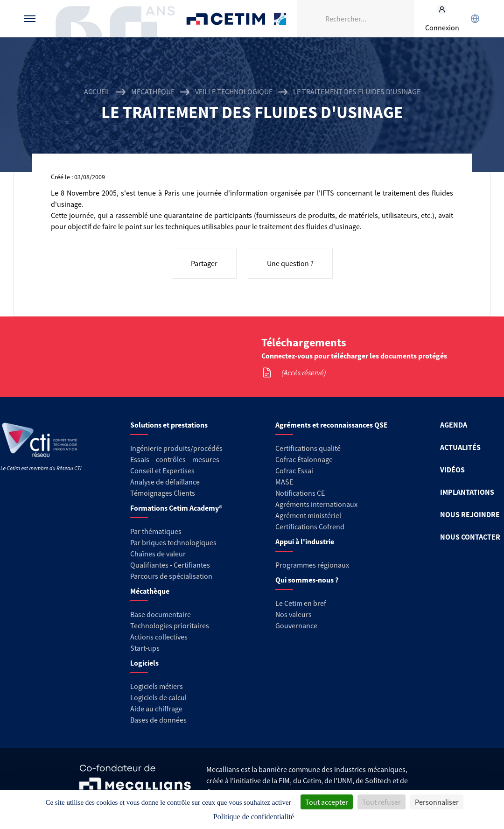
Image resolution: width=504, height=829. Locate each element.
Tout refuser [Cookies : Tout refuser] (381, 802)
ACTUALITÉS (460, 447)
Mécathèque (153, 91)
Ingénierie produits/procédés (176, 448)
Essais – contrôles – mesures (175, 459)
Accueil (97, 91)
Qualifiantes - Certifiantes (170, 565)
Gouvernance (296, 625)
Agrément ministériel (308, 515)
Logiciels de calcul (158, 697)
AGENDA (454, 425)
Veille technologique (234, 91)
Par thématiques (156, 531)
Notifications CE (300, 493)
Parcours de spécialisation (171, 576)
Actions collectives (159, 637)
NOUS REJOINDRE (470, 514)
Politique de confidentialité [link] (254, 817)
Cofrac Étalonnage (304, 459)
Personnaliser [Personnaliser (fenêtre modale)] (437, 802)
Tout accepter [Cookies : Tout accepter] (327, 802)
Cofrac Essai (294, 471)
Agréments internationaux (316, 504)
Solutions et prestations (169, 425)
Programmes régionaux (312, 565)
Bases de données (158, 720)
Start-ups (145, 648)
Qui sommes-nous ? (307, 580)
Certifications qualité (308, 448)
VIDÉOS (452, 470)
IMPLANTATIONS (467, 492)
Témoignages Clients (163, 493)
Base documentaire (161, 614)
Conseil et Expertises (162, 471)
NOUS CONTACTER (470, 537)
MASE (284, 482)
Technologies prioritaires (170, 625)
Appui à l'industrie (305, 541)
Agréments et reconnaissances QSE (332, 425)
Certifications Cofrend (310, 527)
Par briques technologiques (173, 542)
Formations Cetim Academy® (176, 508)
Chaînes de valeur (158, 554)
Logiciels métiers (157, 686)
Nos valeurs (294, 614)
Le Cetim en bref (301, 603)
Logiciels (144, 663)
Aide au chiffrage (156, 709)
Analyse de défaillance (165, 482)
